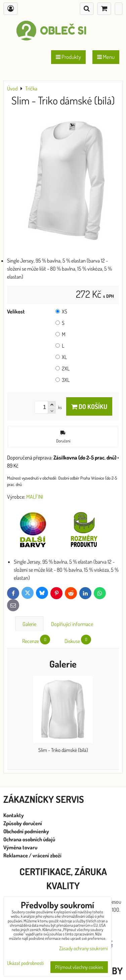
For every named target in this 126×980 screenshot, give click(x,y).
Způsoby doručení (23, 823)
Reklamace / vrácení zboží (32, 855)
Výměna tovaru (20, 847)
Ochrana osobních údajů (30, 839)
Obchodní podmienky (26, 831)
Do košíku (89, 406)
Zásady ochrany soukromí (83, 948)
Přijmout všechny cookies (79, 967)
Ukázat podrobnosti (25, 963)
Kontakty (14, 815)
